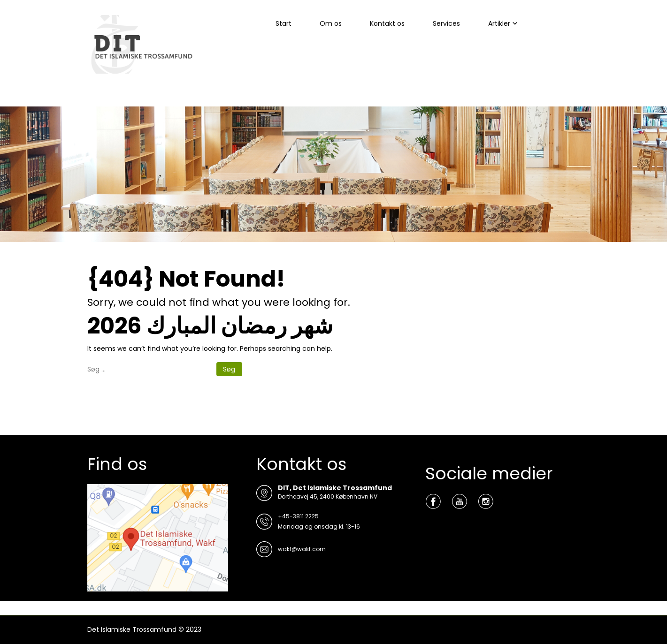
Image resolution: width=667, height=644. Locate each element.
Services (446, 23)
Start (284, 23)
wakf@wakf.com (302, 549)
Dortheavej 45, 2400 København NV (328, 496)
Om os (331, 23)
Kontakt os (387, 23)
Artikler (499, 23)
